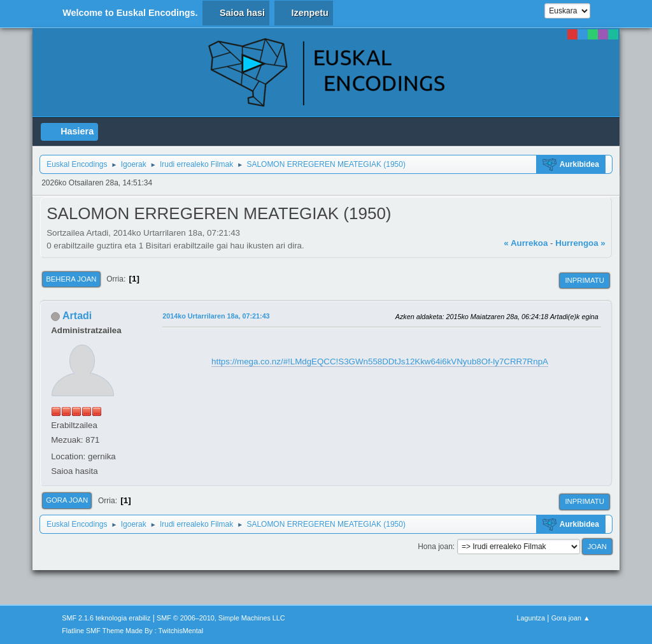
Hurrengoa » (580, 243)
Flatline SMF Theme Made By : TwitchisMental (132, 631)
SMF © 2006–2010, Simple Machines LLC (221, 618)
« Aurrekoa (526, 243)
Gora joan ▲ (571, 618)
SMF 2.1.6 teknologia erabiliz (106, 618)
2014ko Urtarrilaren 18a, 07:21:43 (216, 316)
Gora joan (67, 500)
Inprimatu (584, 280)
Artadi (77, 316)
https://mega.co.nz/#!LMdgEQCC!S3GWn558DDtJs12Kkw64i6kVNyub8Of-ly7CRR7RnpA (380, 361)
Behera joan (71, 279)
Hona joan (435, 547)
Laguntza (531, 618)
